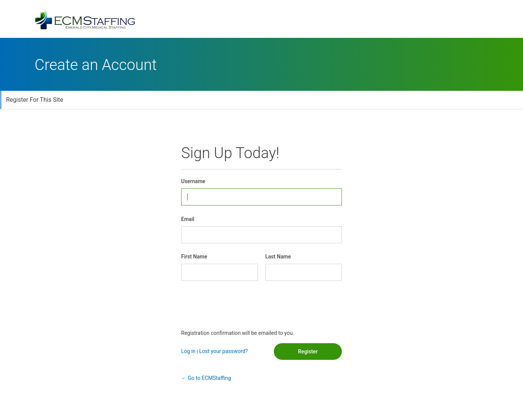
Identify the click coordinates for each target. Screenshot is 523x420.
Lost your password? (224, 351)
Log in (188, 351)
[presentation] (239, 305)
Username (193, 181)
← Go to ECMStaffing (206, 378)
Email (188, 219)
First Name (194, 257)
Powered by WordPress (262, 19)
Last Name (278, 257)
